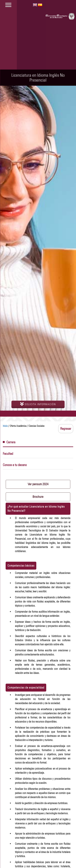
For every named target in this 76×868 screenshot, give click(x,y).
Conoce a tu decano (15, 465)
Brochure (38, 497)
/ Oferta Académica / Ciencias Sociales (24, 426)
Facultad (8, 454)
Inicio (5, 426)
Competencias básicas (21, 566)
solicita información (38, 404)
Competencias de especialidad (26, 688)
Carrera (9, 442)
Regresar (66, 429)
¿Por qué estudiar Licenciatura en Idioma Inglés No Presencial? (36, 509)
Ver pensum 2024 (38, 484)
